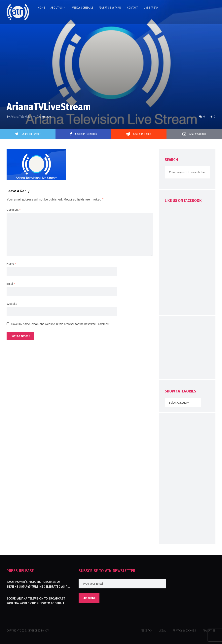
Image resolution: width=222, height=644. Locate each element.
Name (11, 264)
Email (11, 284)
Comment (14, 210)
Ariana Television (21, 117)
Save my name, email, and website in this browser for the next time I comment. (61, 324)
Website (12, 304)
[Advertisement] (193, 349)
